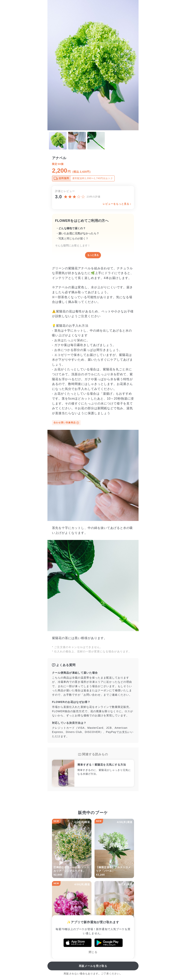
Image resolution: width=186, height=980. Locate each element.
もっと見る (93, 255)
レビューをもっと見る (116, 204)
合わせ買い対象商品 (66, 423)
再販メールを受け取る (93, 966)
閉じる (93, 952)
